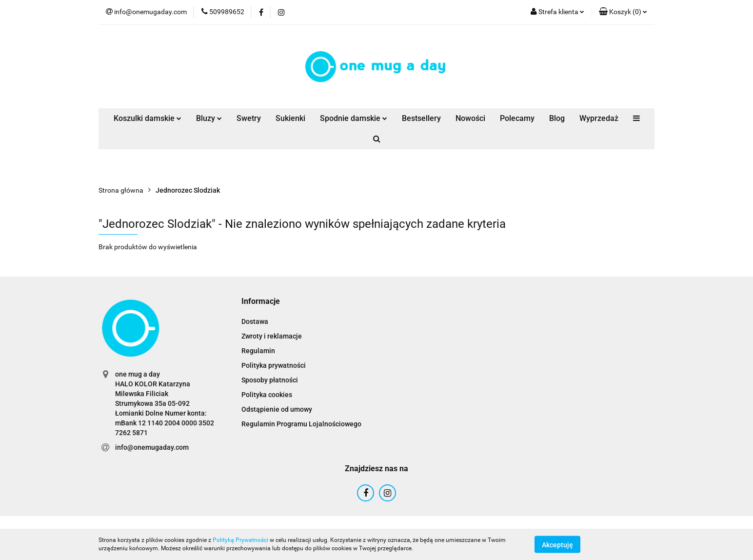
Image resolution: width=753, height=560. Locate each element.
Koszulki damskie (148, 118)
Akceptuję (557, 544)
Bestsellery (421, 118)
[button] (623, 12)
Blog (557, 118)
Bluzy (209, 118)
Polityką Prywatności (240, 540)
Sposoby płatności (270, 380)
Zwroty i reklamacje (272, 336)
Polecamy (517, 118)
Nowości (470, 118)
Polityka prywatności (274, 365)
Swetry (249, 118)
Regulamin (258, 351)
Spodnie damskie (354, 118)
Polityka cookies (267, 395)
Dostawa (255, 321)
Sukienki (290, 118)
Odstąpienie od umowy (277, 409)
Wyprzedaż (599, 118)
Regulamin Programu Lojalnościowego (301, 424)
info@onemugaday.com (152, 447)
